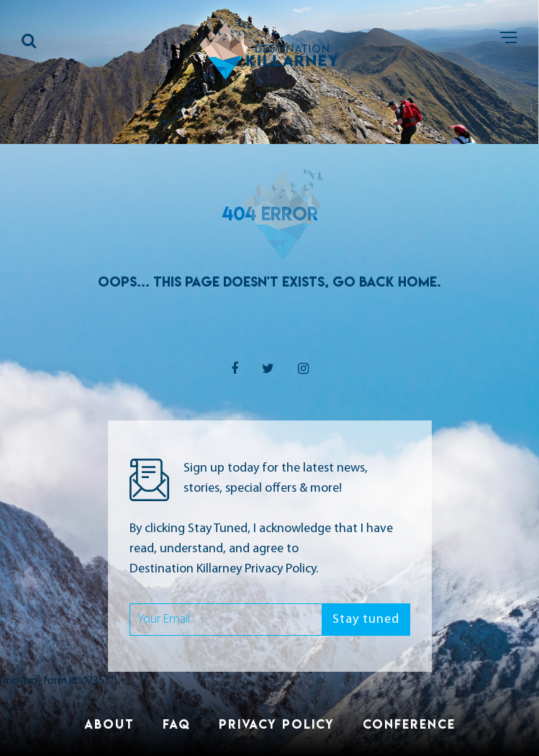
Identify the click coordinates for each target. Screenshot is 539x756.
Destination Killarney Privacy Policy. (224, 569)
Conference (409, 724)
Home (417, 282)
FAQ (177, 724)
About (109, 724)
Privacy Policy (277, 724)
